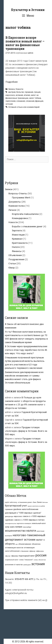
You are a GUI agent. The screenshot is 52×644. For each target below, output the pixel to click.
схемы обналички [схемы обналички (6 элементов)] (40, 560)
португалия (10, 101)
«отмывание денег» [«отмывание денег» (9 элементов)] (25, 502)
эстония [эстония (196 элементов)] (38, 564)
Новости (19, 89)
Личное (12, 210)
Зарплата (17, 231)
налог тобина (35, 98)
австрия (12, 92)
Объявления (15, 255)
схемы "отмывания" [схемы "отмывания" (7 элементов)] (26, 560)
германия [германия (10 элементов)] (9, 509)
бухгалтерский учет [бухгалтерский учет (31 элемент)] (16, 506)
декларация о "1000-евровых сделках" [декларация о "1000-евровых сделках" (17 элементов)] (23, 513)
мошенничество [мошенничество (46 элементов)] (15, 531)
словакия (21, 101)
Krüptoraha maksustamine (25, 214)
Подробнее (12, 82)
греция (37, 92)
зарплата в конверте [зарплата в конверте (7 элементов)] (24, 523)
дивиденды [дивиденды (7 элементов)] (9, 516)
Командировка (20, 218)
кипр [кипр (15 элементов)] (7, 527)
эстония (9, 104)
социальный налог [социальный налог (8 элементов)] (12, 560)
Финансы (17, 251)
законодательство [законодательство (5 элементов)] (10, 524)
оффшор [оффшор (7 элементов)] (32, 551)
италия (27, 95)
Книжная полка (17, 206)
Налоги (16, 247)
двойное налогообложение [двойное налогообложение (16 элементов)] (26, 509)
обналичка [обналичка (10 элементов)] (36, 544)
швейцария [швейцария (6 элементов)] (27, 565)
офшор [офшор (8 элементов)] (8, 556)
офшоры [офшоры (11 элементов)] (15, 556)
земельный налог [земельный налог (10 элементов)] (39, 523)
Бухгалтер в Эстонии (28, 10)
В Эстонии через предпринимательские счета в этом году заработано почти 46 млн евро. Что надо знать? (26, 350)
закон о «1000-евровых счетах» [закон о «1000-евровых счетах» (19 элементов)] (29, 520)
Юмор (12, 268)
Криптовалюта (20, 243)
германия (29, 92)
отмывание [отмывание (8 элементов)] (24, 551)
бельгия (20, 92)
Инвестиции (18, 235)
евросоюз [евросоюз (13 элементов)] (18, 516)
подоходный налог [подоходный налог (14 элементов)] (27, 556)
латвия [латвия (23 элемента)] (19, 527)
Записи (11, 89)
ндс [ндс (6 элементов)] (16, 544)
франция (39, 101)
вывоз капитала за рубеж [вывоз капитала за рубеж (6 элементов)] (36, 506)
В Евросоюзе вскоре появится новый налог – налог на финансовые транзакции (25, 43)
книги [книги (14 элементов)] (12, 527)
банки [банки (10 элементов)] (39, 502)
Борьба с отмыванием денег (27, 226)
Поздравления (16, 259)
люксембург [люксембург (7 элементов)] (27, 527)
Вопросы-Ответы (18, 193)
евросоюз (10, 95)
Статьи (12, 263)
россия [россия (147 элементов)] (41, 555)
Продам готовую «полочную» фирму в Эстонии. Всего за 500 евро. (26, 431)
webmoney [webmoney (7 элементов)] (13, 502)
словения (30, 101)
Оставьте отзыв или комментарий (24, 107)
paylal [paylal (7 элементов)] (7, 502)
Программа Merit (21, 198)
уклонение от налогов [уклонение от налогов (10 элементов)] (14, 565)
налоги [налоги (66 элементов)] (31, 531)
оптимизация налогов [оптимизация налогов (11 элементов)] (14, 548)
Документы (15, 202)
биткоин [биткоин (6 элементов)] (45, 502)
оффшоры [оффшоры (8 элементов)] (40, 551)
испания (19, 95)
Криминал (17, 239)
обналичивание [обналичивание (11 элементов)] (25, 544)
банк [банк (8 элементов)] (35, 502)
